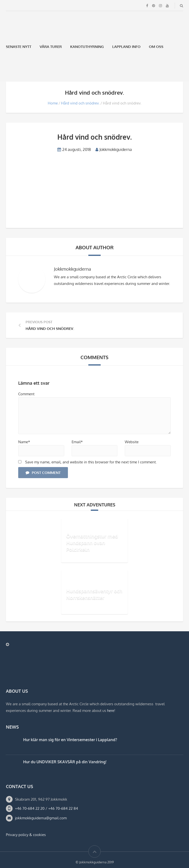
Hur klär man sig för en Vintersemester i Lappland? (70, 740)
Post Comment (43, 473)
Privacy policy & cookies (26, 835)
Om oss (156, 47)
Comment (26, 394)
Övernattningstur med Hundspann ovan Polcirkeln (92, 543)
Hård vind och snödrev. (80, 103)
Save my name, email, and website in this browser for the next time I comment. (91, 462)
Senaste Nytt (19, 47)
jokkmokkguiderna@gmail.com (41, 818)
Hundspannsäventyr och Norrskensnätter (94, 594)
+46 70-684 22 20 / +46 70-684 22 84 (47, 808)
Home (53, 103)
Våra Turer (51, 47)
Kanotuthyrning (87, 47)
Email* (77, 442)
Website (132, 442)
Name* (24, 442)
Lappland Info (126, 47)
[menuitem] (8, 70)
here (111, 711)
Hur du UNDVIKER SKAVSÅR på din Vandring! (65, 762)
